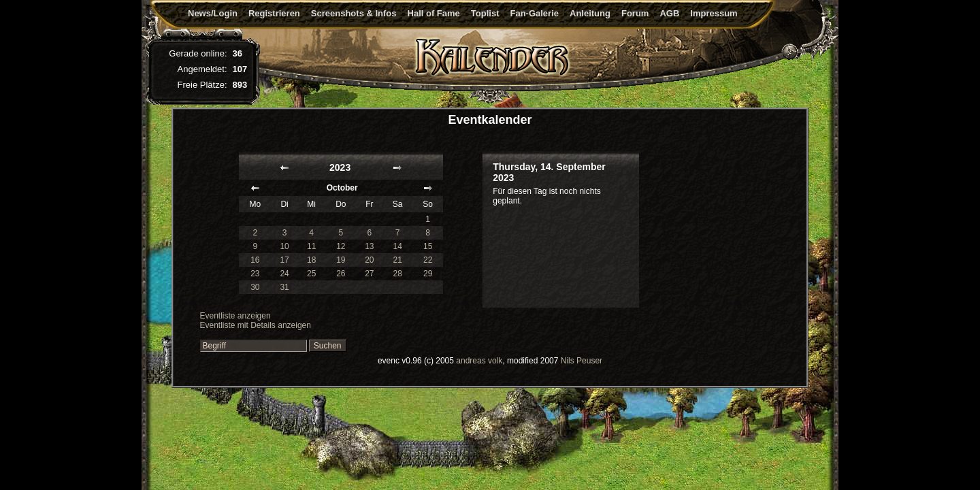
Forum (635, 13)
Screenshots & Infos (354, 13)
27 (369, 274)
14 (398, 246)
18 (311, 260)
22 (428, 260)
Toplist (485, 13)
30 (255, 287)
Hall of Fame (434, 13)
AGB (669, 13)
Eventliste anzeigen (235, 316)
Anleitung (590, 13)
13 (369, 246)
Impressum (714, 13)
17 (284, 260)
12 (341, 246)
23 (255, 274)
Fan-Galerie (534, 13)
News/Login (213, 13)
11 (311, 246)
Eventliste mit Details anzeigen (256, 325)
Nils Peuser (582, 361)
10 (284, 246)
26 (341, 274)
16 (255, 260)
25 (311, 274)
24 (284, 274)
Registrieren (274, 13)
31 (284, 287)
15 (428, 246)
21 (398, 260)
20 (369, 260)
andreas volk (479, 361)
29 (428, 274)
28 (398, 274)
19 (341, 260)
